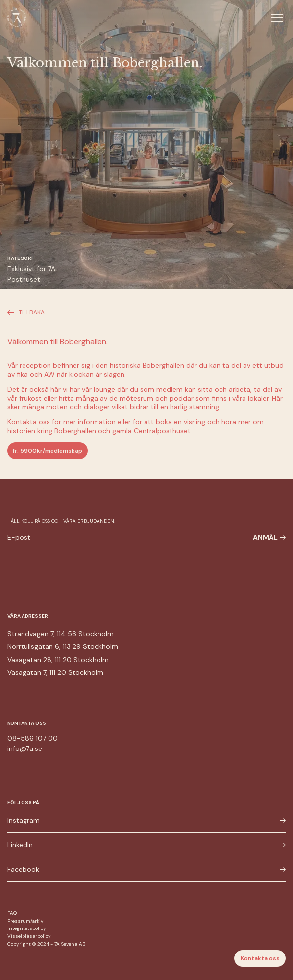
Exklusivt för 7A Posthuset (31, 274)
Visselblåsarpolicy (29, 936)
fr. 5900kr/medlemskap (48, 451)
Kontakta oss (260, 958)
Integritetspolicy (27, 928)
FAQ (12, 913)
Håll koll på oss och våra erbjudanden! (61, 521)
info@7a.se (25, 748)
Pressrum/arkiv (25, 921)
